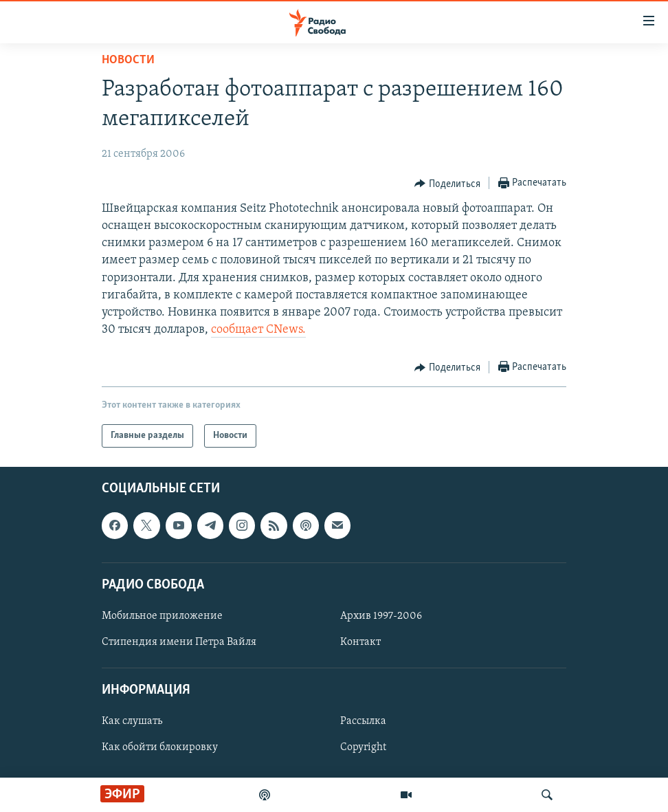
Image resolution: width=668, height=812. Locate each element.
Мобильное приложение (162, 616)
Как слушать (132, 722)
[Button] (447, 184)
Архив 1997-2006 (381, 616)
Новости (128, 60)
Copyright (363, 748)
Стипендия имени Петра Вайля (179, 642)
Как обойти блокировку (160, 748)
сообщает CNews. (258, 330)
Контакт (360, 642)
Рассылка (363, 722)
